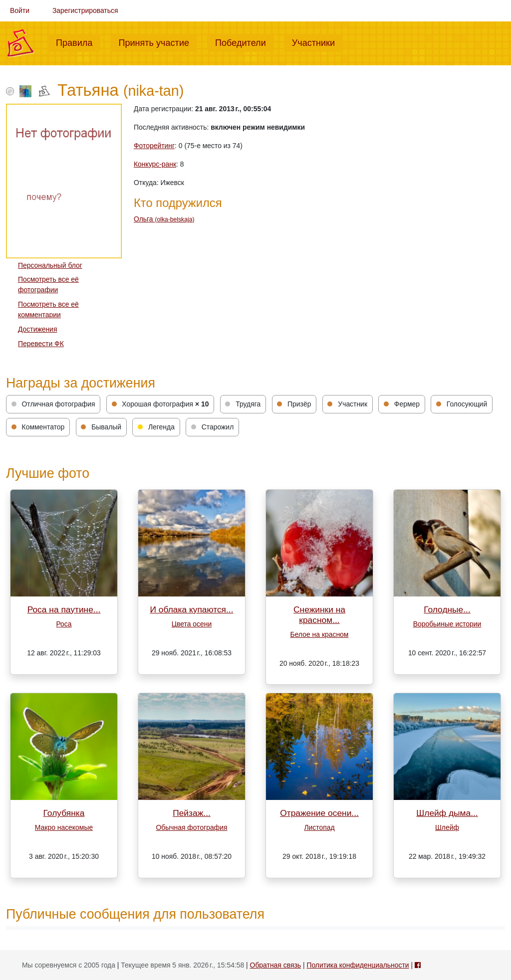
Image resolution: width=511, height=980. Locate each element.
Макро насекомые (64, 827)
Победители (245, 42)
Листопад (319, 827)
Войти (20, 10)
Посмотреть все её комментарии (48, 309)
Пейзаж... (192, 813)
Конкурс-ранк (155, 164)
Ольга (164, 219)
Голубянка (64, 813)
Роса (64, 624)
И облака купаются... (192, 609)
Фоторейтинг (154, 146)
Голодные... (447, 609)
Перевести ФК (41, 344)
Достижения (37, 329)
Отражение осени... (319, 813)
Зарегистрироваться (85, 10)
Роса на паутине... (64, 609)
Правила (78, 42)
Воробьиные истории (447, 624)
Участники (317, 42)
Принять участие (158, 42)
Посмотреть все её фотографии (48, 285)
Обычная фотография (192, 827)
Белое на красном (320, 634)
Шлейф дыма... (447, 813)
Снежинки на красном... (319, 615)
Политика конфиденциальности (358, 965)
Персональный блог (50, 265)
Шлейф (447, 827)
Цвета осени (192, 624)
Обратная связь (275, 965)
